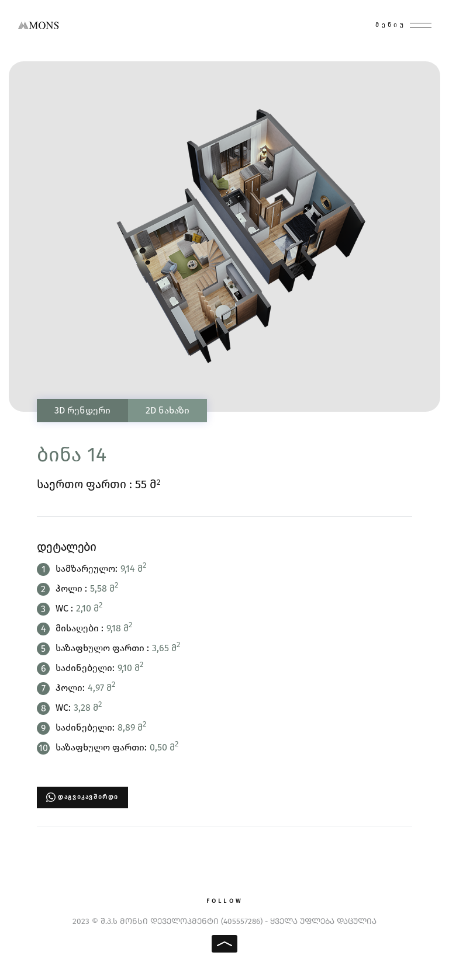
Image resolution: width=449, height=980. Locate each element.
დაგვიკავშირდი (88, 797)
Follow (224, 901)
